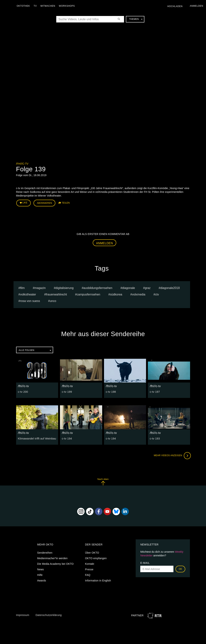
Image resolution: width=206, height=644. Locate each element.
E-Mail (145, 562)
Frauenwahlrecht (56, 294)
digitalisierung (65, 287)
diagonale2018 (170, 287)
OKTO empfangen (96, 558)
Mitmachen (49, 6)
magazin (40, 287)
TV (36, 6)
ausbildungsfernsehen (98, 287)
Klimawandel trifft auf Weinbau (36, 438)
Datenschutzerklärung (49, 614)
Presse (89, 569)
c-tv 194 (67, 438)
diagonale (129, 287)
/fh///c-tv (22, 164)
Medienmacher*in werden (52, 558)
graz (148, 287)
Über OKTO (92, 552)
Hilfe (40, 574)
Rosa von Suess (30, 300)
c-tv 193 (155, 438)
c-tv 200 (23, 391)
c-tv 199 (67, 391)
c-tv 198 (111, 391)
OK (180, 568)
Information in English (98, 580)
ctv (157, 294)
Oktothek (24, 6)
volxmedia (139, 294)
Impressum (23, 614)
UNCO (53, 300)
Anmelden (104, 242)
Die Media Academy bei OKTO (55, 563)
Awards (42, 580)
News (41, 569)
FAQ (88, 574)
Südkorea (116, 294)
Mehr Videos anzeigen (172, 455)
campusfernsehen (88, 294)
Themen (136, 19)
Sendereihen (45, 552)
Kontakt (89, 563)
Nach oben (103, 481)
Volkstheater (28, 294)
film (22, 287)
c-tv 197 (155, 391)
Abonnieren (44, 203)
